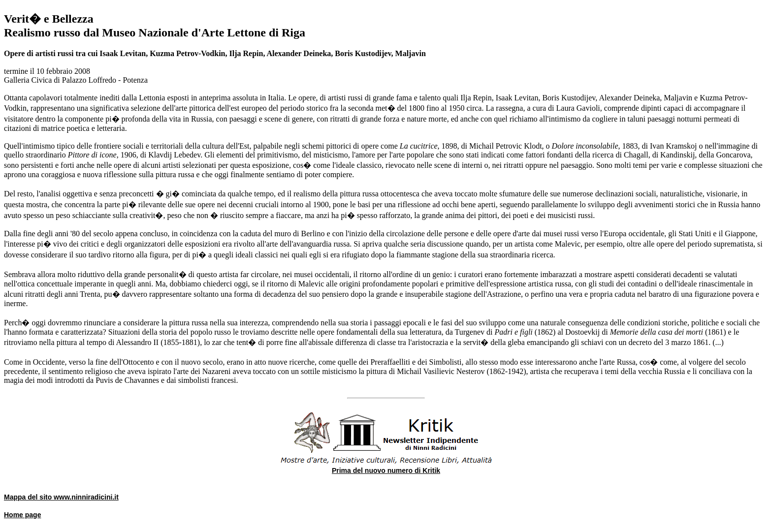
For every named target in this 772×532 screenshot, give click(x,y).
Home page (22, 515)
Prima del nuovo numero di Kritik (386, 470)
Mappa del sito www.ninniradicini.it (61, 497)
